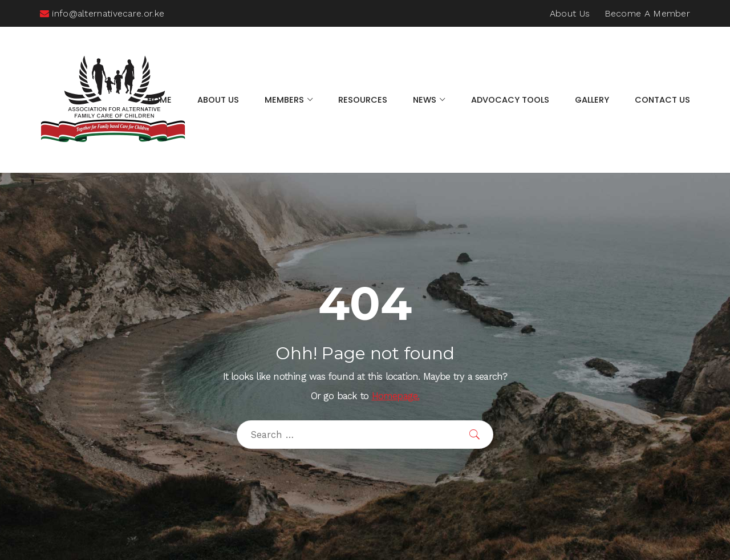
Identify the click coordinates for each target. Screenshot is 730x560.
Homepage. (396, 396)
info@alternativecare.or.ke (102, 13)
